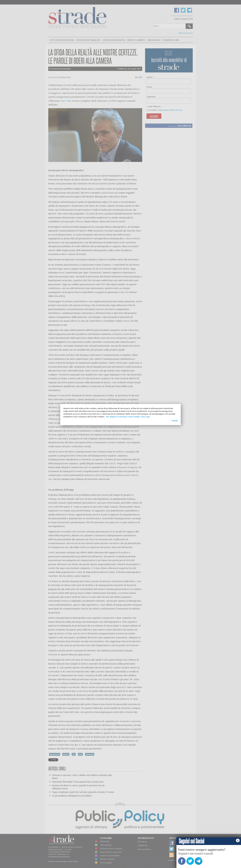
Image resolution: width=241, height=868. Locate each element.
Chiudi (175, 421)
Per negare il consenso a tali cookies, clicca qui (128, 417)
